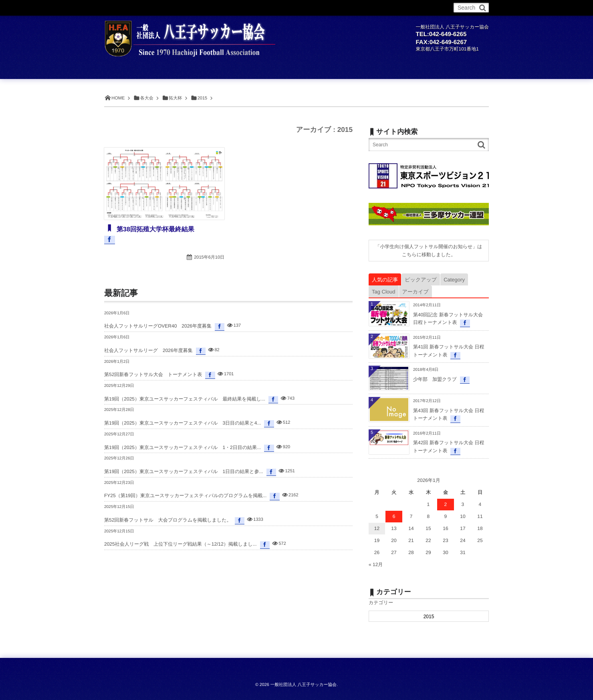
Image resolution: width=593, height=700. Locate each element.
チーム (241, 8)
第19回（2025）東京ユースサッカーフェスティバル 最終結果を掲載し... (185, 399)
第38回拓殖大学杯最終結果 (155, 230)
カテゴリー (381, 603)
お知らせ (146, 8)
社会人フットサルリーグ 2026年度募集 (148, 350)
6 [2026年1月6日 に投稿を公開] (394, 516)
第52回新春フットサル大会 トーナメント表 (153, 374)
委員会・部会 (299, 8)
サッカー (176, 8)
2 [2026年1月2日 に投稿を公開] (446, 504)
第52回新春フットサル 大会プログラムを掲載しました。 (168, 520)
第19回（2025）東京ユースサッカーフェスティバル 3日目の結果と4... (183, 423)
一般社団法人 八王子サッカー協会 (304, 685)
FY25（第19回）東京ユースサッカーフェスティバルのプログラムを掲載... (185, 496)
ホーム (117, 8)
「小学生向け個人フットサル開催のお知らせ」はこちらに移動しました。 (429, 251)
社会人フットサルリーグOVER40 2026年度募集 (158, 326)
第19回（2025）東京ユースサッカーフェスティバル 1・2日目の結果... (183, 447)
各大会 (266, 8)
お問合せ (334, 8)
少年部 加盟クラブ (435, 379)
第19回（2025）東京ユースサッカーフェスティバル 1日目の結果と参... (184, 471)
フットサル (209, 8)
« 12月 (376, 564)
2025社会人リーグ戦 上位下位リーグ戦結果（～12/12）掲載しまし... (181, 544)
